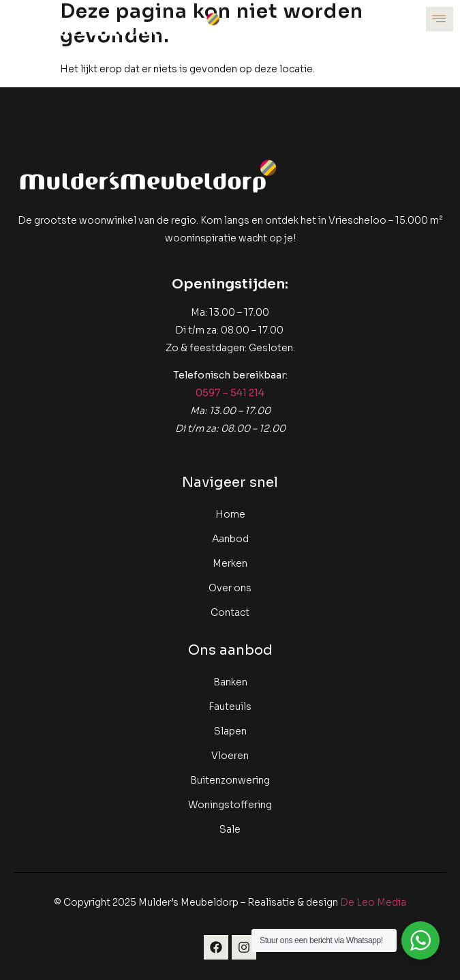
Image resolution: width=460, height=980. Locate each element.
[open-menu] (440, 19)
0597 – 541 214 (230, 393)
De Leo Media (373, 902)
